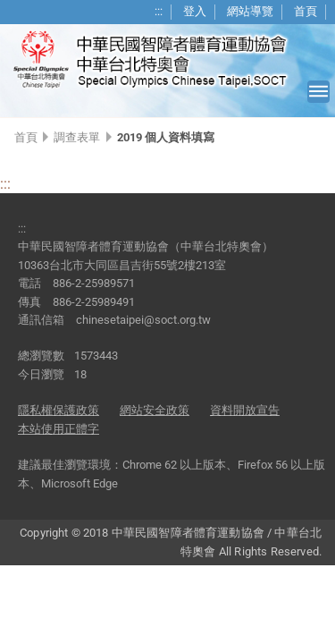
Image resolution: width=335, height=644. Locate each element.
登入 (195, 11)
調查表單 (77, 137)
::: (159, 11)
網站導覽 (250, 11)
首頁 (306, 11)
